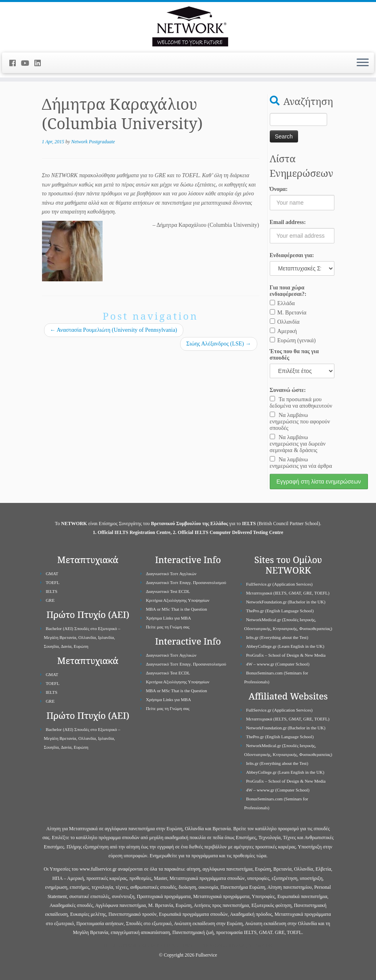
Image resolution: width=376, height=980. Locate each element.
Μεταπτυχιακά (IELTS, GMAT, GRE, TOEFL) (288, 593)
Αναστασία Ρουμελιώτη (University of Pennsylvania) (114, 330)
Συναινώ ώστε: (288, 390)
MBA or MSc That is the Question (176, 609)
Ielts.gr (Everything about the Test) (277, 637)
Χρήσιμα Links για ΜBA (168, 618)
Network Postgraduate (93, 142)
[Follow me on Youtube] (28, 63)
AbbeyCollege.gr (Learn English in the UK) (285, 646)
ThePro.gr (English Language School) (280, 611)
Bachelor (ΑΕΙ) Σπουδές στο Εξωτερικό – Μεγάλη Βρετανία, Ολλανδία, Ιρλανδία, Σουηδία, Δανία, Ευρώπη (82, 637)
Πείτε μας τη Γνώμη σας (168, 627)
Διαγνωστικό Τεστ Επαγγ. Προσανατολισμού (186, 582)
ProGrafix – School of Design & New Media (286, 655)
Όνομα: (279, 189)
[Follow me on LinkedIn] (40, 63)
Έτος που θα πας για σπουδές (294, 355)
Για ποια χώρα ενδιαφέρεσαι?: (288, 291)
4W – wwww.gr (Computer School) (278, 664)
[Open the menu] (363, 63)
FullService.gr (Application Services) (279, 584)
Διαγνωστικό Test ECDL (168, 591)
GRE (50, 600)
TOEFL (53, 582)
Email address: (288, 222)
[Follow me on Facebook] (15, 63)
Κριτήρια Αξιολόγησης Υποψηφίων (177, 600)
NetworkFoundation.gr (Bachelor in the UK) (286, 602)
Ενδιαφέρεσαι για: (292, 255)
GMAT (52, 574)
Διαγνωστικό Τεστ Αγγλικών (171, 574)
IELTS (51, 591)
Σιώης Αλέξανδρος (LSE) (218, 344)
